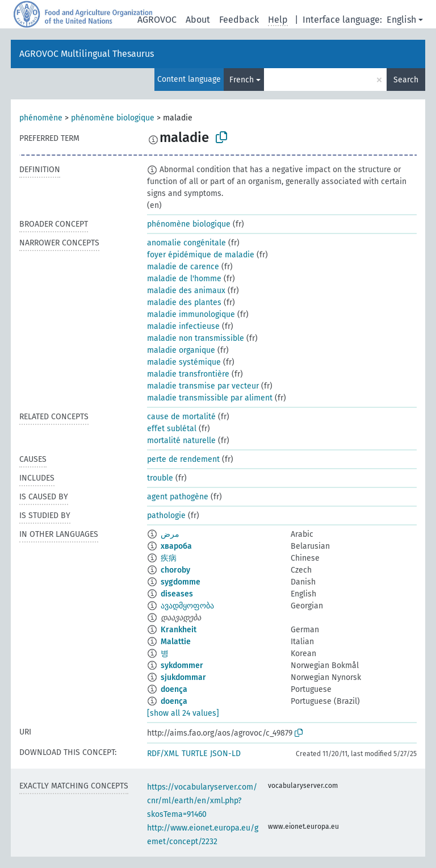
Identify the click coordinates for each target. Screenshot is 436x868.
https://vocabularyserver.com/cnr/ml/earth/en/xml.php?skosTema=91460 (202, 801)
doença (174, 689)
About (198, 20)
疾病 (169, 558)
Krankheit (179, 630)
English (401, 20)
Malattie (176, 642)
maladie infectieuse (183, 326)
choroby (175, 570)
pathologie (166, 516)
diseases (177, 594)
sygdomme (181, 582)
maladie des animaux (186, 291)
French (242, 80)
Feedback (239, 20)
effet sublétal (172, 429)
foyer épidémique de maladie (201, 255)
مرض (170, 534)
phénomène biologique (113, 118)
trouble (160, 478)
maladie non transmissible (196, 338)
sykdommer (182, 665)
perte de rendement (183, 459)
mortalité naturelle (181, 441)
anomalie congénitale (186, 243)
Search (406, 80)
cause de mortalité (181, 417)
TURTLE (194, 754)
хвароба (176, 546)
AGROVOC (157, 20)
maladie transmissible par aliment (210, 398)
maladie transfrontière (188, 374)
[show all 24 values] (183, 713)
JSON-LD (225, 754)
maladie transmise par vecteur (203, 386)
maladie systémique (184, 362)
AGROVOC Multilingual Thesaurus (87, 54)
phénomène (41, 118)
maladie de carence (183, 267)
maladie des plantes (184, 302)
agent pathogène (178, 497)
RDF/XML (163, 754)
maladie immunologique (191, 314)
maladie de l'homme (184, 279)
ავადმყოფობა (187, 606)
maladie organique (181, 350)
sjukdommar (183, 677)
